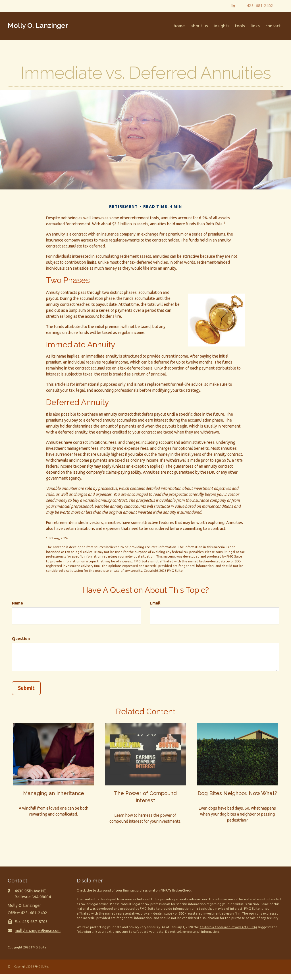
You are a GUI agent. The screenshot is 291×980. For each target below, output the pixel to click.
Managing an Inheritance (54, 793)
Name (17, 603)
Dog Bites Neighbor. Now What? (237, 796)
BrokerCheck (182, 896)
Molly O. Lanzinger (38, 26)
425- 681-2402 (260, 6)
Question (21, 639)
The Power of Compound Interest (145, 796)
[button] (207, 26)
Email (155, 603)
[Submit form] (26, 688)
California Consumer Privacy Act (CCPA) (228, 933)
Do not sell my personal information (192, 938)
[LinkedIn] (233, 6)
